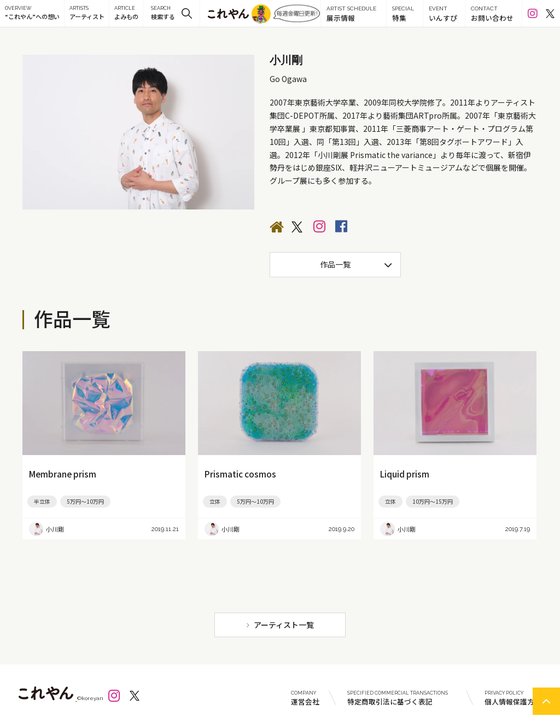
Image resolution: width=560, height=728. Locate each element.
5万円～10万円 (85, 501)
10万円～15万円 (433, 501)
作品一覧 (335, 264)
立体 (215, 501)
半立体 (42, 501)
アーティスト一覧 (284, 625)
